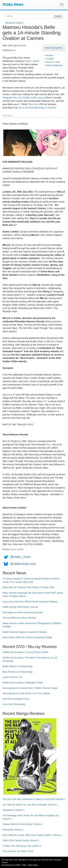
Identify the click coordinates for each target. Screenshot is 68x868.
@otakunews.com (23, 564)
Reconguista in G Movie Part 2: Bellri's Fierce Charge (30, 688)
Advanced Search (14, 23)
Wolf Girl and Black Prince (16, 699)
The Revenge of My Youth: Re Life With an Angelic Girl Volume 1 (31, 817)
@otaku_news (20, 557)
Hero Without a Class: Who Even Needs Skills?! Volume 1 (32, 835)
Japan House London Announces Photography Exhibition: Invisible (32, 625)
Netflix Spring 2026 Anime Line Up (20, 607)
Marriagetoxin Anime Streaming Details (23, 612)
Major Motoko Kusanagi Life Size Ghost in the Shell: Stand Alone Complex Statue (33, 594)
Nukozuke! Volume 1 (13, 830)
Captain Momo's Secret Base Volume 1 (23, 824)
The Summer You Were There (18, 851)
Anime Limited (32, 61)
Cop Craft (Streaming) (14, 704)
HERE (30, 425)
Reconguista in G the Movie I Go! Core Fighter (26, 693)
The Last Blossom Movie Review (19, 618)
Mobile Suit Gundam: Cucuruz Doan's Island (25, 652)
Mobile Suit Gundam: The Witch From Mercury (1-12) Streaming (30, 659)
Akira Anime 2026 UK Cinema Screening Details (27, 637)
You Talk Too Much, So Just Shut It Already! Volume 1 (30, 805)
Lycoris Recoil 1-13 (12, 677)
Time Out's (33, 104)
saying (41, 98)
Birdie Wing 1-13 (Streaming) (17, 666)
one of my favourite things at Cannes (37, 108)
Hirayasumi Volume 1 (13, 810)
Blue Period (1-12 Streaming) (17, 672)
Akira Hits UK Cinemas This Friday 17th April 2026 (28, 587)
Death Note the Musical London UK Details (25, 632)
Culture (50, 59)
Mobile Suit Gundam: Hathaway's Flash (23, 683)
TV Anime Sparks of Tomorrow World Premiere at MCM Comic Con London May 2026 (31, 580)
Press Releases (55, 65)
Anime (50, 55)
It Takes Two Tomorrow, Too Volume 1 (22, 846)
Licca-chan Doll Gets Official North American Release (30, 602)
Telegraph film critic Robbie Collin (20, 98)
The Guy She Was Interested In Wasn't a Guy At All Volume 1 (34, 799)
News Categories (53, 48)
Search (58, 16)
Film (58, 62)
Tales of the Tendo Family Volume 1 (21, 840)
